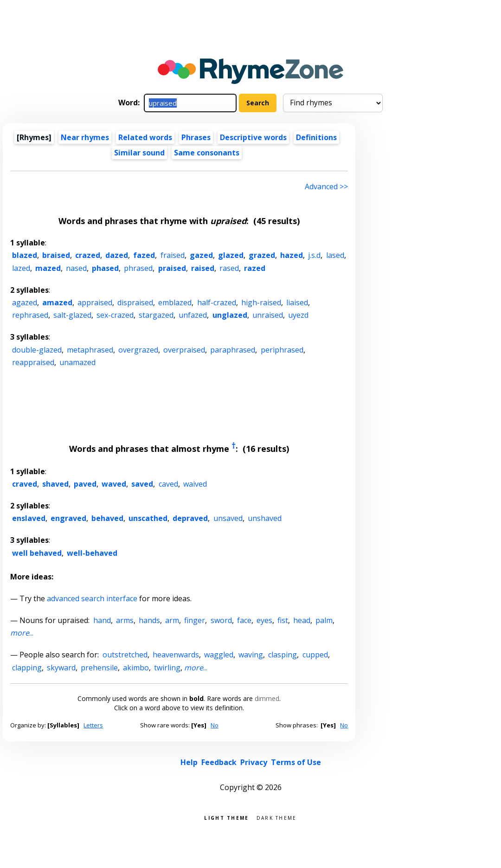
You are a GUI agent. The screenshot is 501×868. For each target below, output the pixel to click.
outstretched (125, 655)
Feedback (219, 762)
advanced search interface (92, 598)
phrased (138, 268)
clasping (283, 655)
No (215, 725)
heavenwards (176, 655)
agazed (25, 302)
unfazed (193, 315)
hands (149, 620)
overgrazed (138, 350)
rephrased (30, 315)
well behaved (37, 553)
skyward (61, 668)
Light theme (226, 817)
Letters (93, 725)
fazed (144, 255)
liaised (297, 302)
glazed (231, 255)
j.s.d (314, 255)
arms (125, 620)
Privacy (254, 762)
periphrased (282, 350)
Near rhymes (85, 137)
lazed (21, 268)
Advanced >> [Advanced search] (326, 186)
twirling (167, 668)
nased (76, 268)
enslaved (29, 518)
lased (335, 255)
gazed (201, 255)
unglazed (230, 315)
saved (142, 484)
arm (172, 620)
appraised (95, 302)
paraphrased (233, 350)
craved (25, 484)
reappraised (33, 362)
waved (114, 484)
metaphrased (90, 350)
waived (195, 484)
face (244, 620)
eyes (264, 620)
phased (105, 268)
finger (195, 620)
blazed (25, 255)
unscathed (148, 518)
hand (102, 620)
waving (251, 655)
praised (172, 268)
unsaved (228, 518)
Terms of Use (296, 762)
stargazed (156, 315)
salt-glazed (72, 315)
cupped (315, 655)
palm (324, 620)
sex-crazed (115, 315)
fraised (173, 255)
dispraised (135, 302)
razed (255, 268)
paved (85, 484)
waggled (219, 655)
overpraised (184, 350)
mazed (48, 268)
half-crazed (217, 302)
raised (203, 268)
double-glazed (37, 350)
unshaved (265, 518)
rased (229, 268)
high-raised (261, 302)
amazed (57, 302)
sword (221, 620)
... (22, 633)
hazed (292, 255)
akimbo (136, 668)
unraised (268, 315)
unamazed (77, 362)
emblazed (175, 302)
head (302, 620)
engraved (68, 518)
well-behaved (92, 553)
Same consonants (207, 153)
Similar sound (139, 153)
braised (56, 255)
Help (189, 762)
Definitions (316, 137)
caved (168, 484)
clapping (27, 668)
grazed (262, 255)
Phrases (196, 137)
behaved (107, 518)
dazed (117, 255)
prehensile (99, 668)
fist (283, 620)
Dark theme (277, 817)
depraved (190, 518)
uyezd (298, 315)
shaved (55, 484)
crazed (88, 255)
